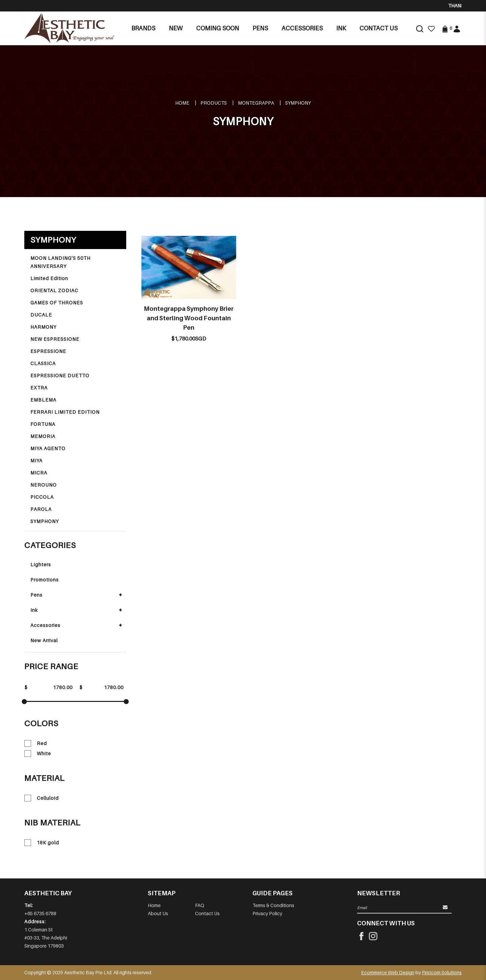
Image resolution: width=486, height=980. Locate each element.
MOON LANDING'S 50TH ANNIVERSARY (60, 262)
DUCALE (41, 315)
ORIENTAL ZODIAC (54, 290)
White (38, 754)
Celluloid (42, 798)
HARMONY (43, 327)
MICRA (39, 473)
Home (182, 103)
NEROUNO (44, 485)
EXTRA (39, 388)
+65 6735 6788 (40, 913)
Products (214, 103)
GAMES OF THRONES (57, 303)
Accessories (45, 625)
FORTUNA (43, 424)
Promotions (45, 580)
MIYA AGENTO (48, 448)
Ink (34, 610)
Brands (143, 28)
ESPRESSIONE (48, 351)
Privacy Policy (267, 913)
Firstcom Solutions (442, 972)
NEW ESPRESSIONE (55, 339)
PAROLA (41, 509)
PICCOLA (42, 497)
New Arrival (44, 640)
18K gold (42, 843)
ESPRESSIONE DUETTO (60, 375)
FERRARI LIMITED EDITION (65, 412)
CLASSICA (43, 363)
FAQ (200, 905)
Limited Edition (49, 278)
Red (36, 743)
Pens (36, 595)
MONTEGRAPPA (256, 103)
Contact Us (207, 913)
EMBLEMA (43, 400)
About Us (158, 913)
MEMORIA (43, 436)
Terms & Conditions (273, 905)
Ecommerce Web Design (388, 972)
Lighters (41, 564)
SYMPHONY (298, 103)
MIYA (36, 460)
